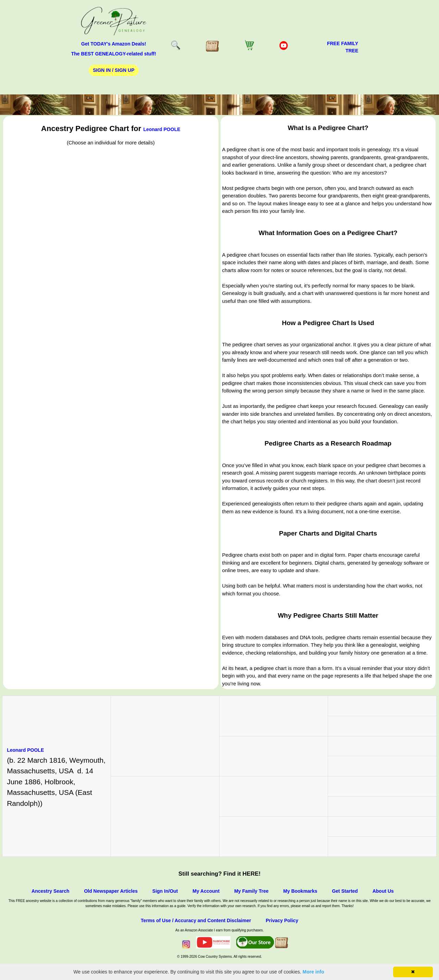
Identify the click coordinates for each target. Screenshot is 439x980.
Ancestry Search (51, 891)
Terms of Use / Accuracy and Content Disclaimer (196, 920)
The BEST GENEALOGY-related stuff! (114, 54)
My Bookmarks (300, 891)
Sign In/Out (165, 891)
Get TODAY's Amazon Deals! (114, 44)
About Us (383, 891)
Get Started (345, 891)
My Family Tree (251, 891)
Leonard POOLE (162, 129)
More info (313, 972)
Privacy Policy (282, 920)
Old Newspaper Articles (111, 891)
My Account (206, 891)
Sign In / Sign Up (114, 70)
